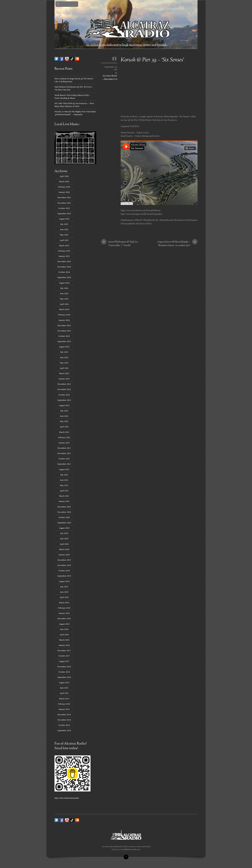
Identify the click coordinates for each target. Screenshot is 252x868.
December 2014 (64, 714)
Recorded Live (111, 79)
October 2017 (64, 656)
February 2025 (64, 251)
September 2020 (64, 523)
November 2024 (64, 267)
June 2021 (64, 480)
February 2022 (64, 437)
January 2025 (64, 256)
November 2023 (64, 331)
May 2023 (64, 363)
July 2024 (64, 288)
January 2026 (64, 192)
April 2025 (64, 240)
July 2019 (64, 587)
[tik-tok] (72, 59)
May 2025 (64, 235)
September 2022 (64, 400)
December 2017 (64, 650)
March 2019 (64, 603)
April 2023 (64, 368)
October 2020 (64, 517)
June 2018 (64, 629)
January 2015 (64, 709)
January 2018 (64, 645)
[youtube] (67, 59)
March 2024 (64, 309)
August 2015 (64, 682)
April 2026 (64, 176)
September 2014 (64, 730)
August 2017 (64, 661)
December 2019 (64, 560)
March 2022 (64, 432)
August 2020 (64, 528)
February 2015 (64, 704)
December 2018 (64, 618)
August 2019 (64, 581)
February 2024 (64, 315)
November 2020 (64, 512)
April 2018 (64, 635)
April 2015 (64, 693)
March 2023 (64, 373)
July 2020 (64, 533)
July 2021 (64, 475)
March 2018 (64, 640)
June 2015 (64, 688)
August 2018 (64, 624)
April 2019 (64, 597)
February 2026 (64, 187)
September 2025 (64, 214)
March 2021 (64, 496)
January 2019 (64, 613)
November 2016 (64, 667)
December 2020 (64, 507)
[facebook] (62, 59)
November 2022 (64, 389)
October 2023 (64, 336)
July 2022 (64, 411)
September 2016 (64, 677)
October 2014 (64, 725)
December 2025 (64, 197)
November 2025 (64, 203)
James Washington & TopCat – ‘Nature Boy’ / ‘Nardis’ (120, 244)
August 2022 (64, 405)
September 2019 (64, 576)
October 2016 (64, 672)
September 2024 (64, 277)
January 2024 (64, 320)
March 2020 (64, 549)
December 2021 (64, 448)
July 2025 (64, 224)
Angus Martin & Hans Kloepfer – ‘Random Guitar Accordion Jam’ (177, 244)
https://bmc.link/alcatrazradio (67, 798)
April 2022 (64, 427)
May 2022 (64, 421)
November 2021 (64, 453)
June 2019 (64, 592)
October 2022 (64, 395)
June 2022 (64, 416)
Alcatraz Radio (110, 76)
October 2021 (64, 459)
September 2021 (64, 464)
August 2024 (64, 283)
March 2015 (64, 699)
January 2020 (64, 555)
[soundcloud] (77, 59)
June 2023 (64, 357)
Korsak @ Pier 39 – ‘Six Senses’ (153, 60)
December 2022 (64, 384)
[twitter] (56, 59)
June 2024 (64, 293)
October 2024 (64, 272)
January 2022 (64, 443)
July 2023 (64, 352)
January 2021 (64, 501)
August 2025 (64, 219)
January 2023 (64, 379)
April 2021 (64, 491)
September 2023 (64, 341)
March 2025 (64, 246)
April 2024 (64, 304)
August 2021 (64, 469)
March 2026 (64, 181)
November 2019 (64, 565)
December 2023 (64, 325)
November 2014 (64, 720)
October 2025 (64, 208)
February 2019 (64, 608)
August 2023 (64, 347)
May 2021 (64, 485)
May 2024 (64, 299)
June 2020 (64, 539)
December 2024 (64, 261)
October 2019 (64, 571)
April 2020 (64, 544)
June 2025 (64, 229)
